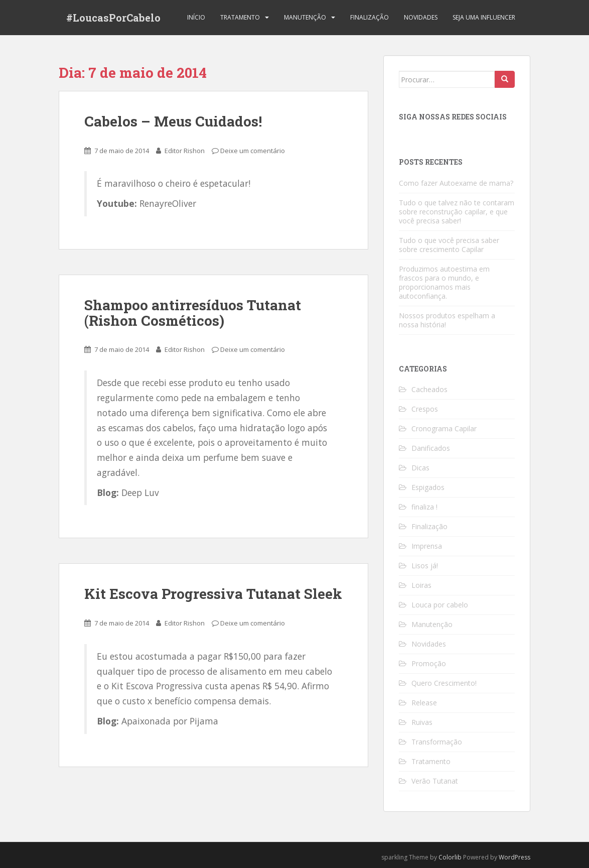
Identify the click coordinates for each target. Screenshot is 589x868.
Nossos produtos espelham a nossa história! (447, 320)
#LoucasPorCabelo (113, 18)
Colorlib (450, 857)
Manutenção (305, 17)
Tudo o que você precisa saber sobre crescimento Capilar (449, 245)
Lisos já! (425, 566)
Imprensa (427, 546)
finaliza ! (424, 507)
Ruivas (422, 722)
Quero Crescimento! (444, 683)
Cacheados (429, 389)
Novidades (421, 17)
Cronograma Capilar (444, 428)
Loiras (421, 585)
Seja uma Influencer (484, 17)
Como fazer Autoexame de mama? (456, 183)
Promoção (429, 663)
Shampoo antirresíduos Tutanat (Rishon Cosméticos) (193, 313)
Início (196, 17)
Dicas (420, 468)
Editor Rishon (185, 151)
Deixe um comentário (253, 151)
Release (424, 703)
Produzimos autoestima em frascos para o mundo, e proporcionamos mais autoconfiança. (444, 282)
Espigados (428, 487)
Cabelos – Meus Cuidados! (173, 121)
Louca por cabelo (440, 605)
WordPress (514, 857)
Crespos (425, 409)
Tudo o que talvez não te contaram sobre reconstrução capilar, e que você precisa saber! (457, 212)
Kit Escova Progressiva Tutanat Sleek (213, 594)
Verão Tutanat (435, 781)
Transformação (437, 742)
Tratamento (240, 17)
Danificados (431, 448)
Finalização (370, 17)
